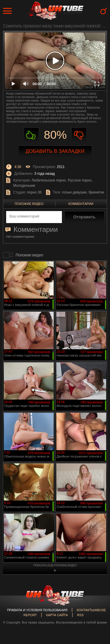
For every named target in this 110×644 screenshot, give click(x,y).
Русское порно (80, 180)
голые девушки (75, 192)
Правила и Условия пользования (37, 610)
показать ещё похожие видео (55, 565)
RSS (80, 615)
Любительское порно (49, 180)
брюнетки (96, 192)
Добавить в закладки (55, 151)
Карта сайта (57, 615)
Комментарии (81, 204)
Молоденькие (24, 186)
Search (104, 11)
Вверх (97, 605)
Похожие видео (29, 204)
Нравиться (31, 135)
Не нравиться (79, 135)
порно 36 (34, 192)
